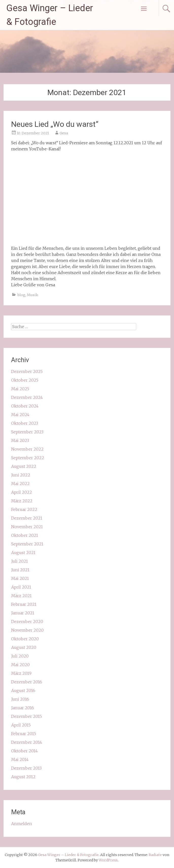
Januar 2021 (23, 613)
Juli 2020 (20, 656)
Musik (32, 295)
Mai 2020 (20, 665)
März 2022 (22, 501)
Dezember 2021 (27, 518)
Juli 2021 (20, 561)
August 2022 (24, 466)
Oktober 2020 (25, 639)
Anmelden (22, 824)
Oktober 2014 (24, 751)
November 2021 (27, 527)
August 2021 (23, 553)
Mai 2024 (20, 415)
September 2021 (27, 544)
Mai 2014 (20, 759)
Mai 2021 (20, 578)
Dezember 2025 (27, 371)
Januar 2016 (23, 708)
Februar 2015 (24, 734)
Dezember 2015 (27, 716)
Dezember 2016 (27, 682)
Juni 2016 (20, 699)
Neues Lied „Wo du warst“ (55, 124)
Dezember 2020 (27, 622)
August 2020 (24, 647)
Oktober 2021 (25, 535)
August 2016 (23, 690)
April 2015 (21, 725)
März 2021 (21, 596)
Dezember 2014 (27, 742)
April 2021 (21, 587)
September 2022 (28, 458)
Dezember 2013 (26, 768)
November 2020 (27, 630)
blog (21, 295)
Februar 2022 (24, 509)
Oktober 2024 (25, 406)
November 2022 (27, 449)
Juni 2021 (20, 570)
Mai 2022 (20, 484)
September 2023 (27, 432)
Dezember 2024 (27, 397)
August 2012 (23, 777)
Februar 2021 (24, 604)
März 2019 (21, 673)
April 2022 (22, 492)
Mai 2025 (20, 389)
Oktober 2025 (25, 380)
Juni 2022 (21, 475)
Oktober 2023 (25, 423)
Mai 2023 (20, 440)
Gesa (64, 133)
